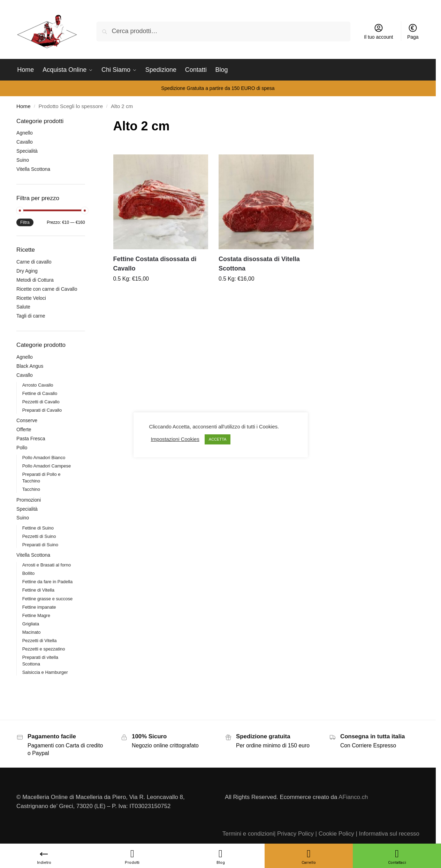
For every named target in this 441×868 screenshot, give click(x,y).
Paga (413, 31)
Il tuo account (378, 31)
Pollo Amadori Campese (47, 466)
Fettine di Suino (38, 528)
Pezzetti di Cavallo (41, 402)
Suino (23, 160)
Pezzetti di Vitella (40, 641)
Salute (23, 307)
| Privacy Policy (294, 834)
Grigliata (31, 624)
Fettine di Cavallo (40, 393)
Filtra (25, 222)
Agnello (25, 133)
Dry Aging (27, 271)
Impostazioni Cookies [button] (175, 439)
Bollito (28, 573)
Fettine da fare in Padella (48, 582)
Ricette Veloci (31, 298)
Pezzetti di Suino (39, 536)
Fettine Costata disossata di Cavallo (155, 264)
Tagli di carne (31, 316)
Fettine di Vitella (38, 590)
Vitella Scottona (33, 169)
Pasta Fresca (31, 439)
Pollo (22, 448)
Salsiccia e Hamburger (45, 672)
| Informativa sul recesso (387, 834)
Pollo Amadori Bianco (44, 458)
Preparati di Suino (40, 545)
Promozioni (29, 500)
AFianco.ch (353, 797)
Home (23, 106)
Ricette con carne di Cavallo (47, 289)
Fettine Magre (36, 615)
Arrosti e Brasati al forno (47, 565)
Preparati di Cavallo (42, 410)
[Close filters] (87, 121)
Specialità (27, 151)
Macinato (32, 632)
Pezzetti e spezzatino (44, 649)
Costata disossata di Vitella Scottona (259, 264)
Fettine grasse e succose (48, 599)
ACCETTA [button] (218, 439)
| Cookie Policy (335, 834)
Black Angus (30, 366)
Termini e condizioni (248, 834)
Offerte (24, 429)
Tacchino (31, 489)
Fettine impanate (39, 607)
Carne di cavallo (34, 262)
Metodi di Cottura (35, 280)
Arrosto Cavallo (38, 385)
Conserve (27, 420)
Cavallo (25, 142)
